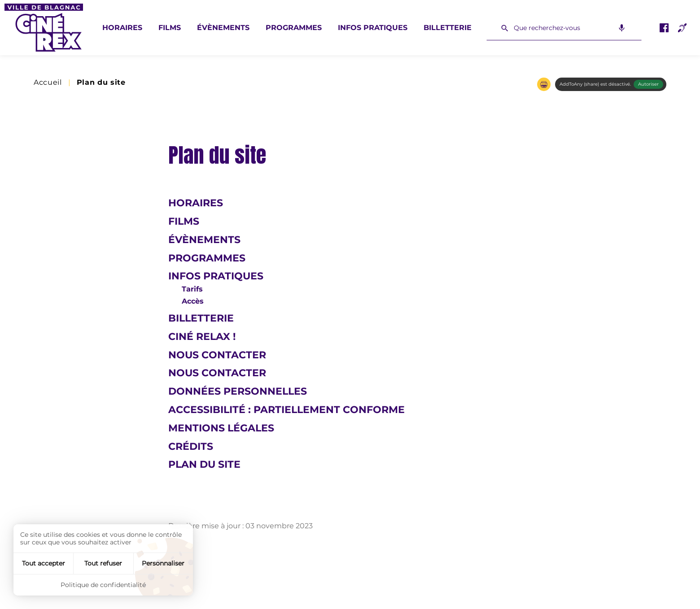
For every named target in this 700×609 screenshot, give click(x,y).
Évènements (223, 28)
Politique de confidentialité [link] (103, 585)
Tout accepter (44, 563)
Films (170, 28)
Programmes (294, 28)
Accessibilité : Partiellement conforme (287, 410)
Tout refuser (103, 563)
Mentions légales (221, 428)
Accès (193, 301)
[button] (544, 84)
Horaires (122, 28)
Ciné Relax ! (202, 337)
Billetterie (448, 28)
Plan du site (204, 464)
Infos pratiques (373, 28)
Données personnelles (238, 391)
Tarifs (192, 289)
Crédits (191, 446)
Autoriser (648, 84)
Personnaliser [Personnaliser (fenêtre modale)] (163, 563)
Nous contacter (217, 355)
